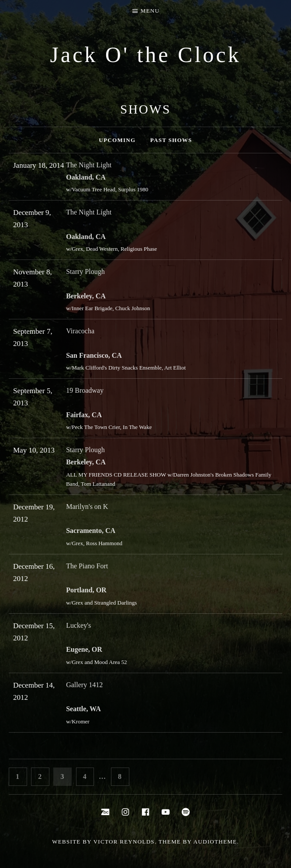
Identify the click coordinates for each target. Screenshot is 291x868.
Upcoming (117, 140)
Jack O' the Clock (146, 55)
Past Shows (171, 140)
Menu (150, 11)
